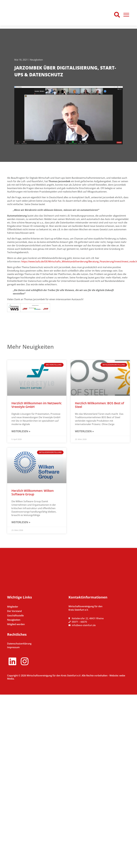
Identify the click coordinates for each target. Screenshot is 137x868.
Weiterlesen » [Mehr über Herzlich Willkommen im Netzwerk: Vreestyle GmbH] (21, 431)
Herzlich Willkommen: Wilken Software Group (33, 492)
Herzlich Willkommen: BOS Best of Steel (100, 405)
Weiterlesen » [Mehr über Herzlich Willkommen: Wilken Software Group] (21, 522)
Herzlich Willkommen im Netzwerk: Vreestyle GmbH (37, 405)
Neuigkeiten (36, 60)
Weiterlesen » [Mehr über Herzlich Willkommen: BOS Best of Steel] (84, 431)
